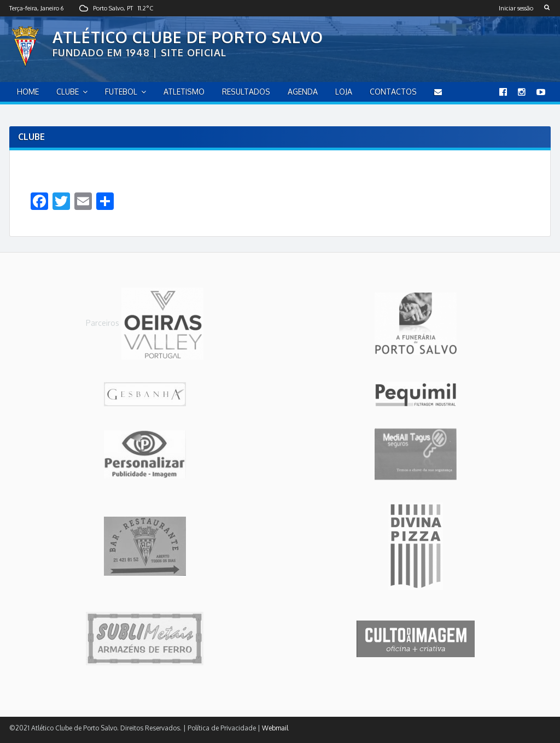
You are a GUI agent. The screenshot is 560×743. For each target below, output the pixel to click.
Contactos (393, 92)
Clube (68, 92)
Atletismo (184, 92)
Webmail (275, 728)
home (28, 92)
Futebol (121, 92)
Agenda (303, 92)
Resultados (246, 92)
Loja (344, 92)
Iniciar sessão (516, 8)
